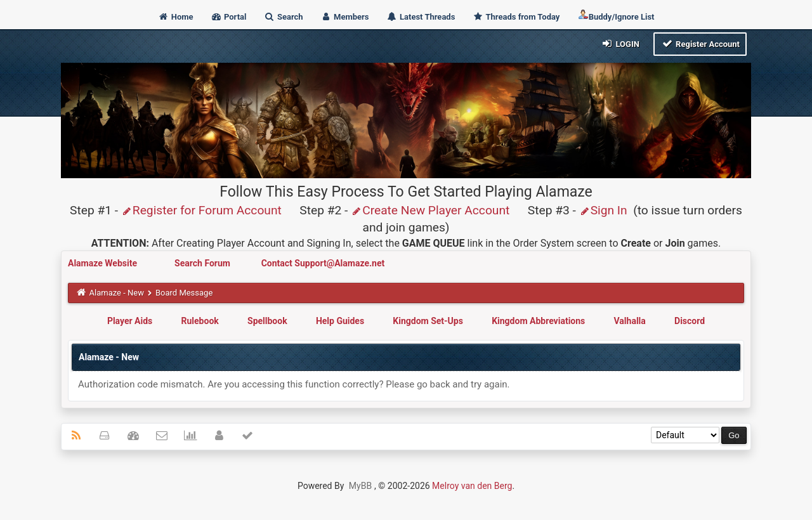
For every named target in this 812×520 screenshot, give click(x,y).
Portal (229, 17)
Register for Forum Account (201, 210)
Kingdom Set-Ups (428, 321)
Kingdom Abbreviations (538, 321)
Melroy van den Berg (472, 486)
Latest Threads (421, 17)
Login (620, 43)
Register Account (700, 43)
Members (345, 17)
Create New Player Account (430, 210)
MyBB (360, 486)
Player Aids (130, 321)
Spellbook (267, 321)
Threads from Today (516, 17)
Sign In (603, 210)
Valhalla (630, 321)
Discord (690, 321)
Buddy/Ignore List (616, 16)
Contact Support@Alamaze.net (323, 263)
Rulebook (200, 321)
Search (284, 17)
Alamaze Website (103, 263)
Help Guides (340, 321)
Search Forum (203, 263)
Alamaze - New (117, 293)
